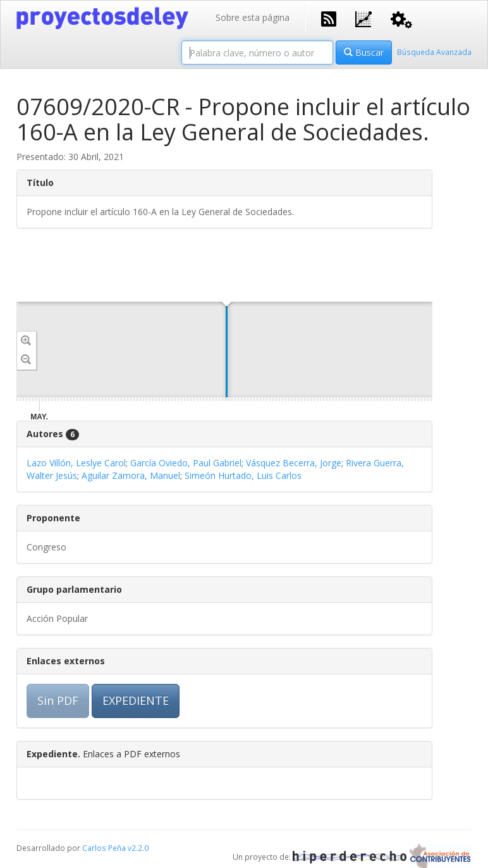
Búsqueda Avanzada (434, 52)
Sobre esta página (253, 17)
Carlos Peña (104, 848)
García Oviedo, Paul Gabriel (186, 463)
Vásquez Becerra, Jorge (294, 463)
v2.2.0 (138, 848)
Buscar (364, 52)
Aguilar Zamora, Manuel (131, 475)
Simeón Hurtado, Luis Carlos (243, 475)
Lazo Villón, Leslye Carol (76, 463)
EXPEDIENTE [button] (136, 700)
